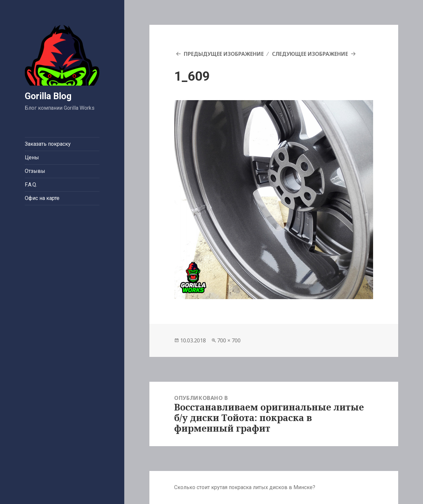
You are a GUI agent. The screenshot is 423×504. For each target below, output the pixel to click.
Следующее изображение (310, 54)
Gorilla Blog (48, 96)
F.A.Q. (31, 185)
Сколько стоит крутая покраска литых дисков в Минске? (245, 487)
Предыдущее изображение (224, 54)
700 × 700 (229, 340)
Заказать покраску (48, 144)
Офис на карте (42, 198)
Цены (32, 157)
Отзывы (35, 171)
